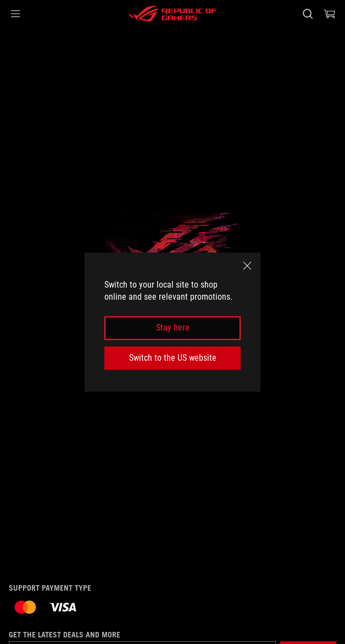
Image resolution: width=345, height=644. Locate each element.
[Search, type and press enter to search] (307, 14)
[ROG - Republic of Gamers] (172, 14)
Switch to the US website (173, 358)
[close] (247, 266)
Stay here (173, 328)
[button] (15, 14)
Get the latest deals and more (65, 635)
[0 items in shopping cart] (330, 14)
